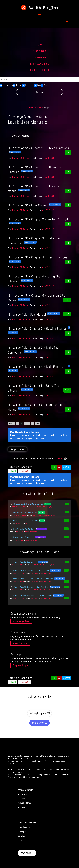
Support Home (17, 449)
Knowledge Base (21, 621)
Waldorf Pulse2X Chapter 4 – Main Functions (29, 587)
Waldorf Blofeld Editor (21, 320)
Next (37, 423)
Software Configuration (31, 532)
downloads (23, 799)
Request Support (21, 665)
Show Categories (20, 136)
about (20, 840)
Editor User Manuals (45, 565)
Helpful (13, 471)
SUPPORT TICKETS (39, 70)
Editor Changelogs (48, 507)
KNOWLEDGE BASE (39, 64)
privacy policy (24, 831)
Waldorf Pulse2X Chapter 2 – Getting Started (30, 570)
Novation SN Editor (20, 210)
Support (27, 523)
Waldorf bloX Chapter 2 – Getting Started (37, 329)
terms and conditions (27, 823)
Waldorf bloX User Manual (27, 314)
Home (31, 107)
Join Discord (38, 723)
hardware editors (25, 790)
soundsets (22, 794)
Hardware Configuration (49, 515)
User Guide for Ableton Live (22, 529)
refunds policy (24, 827)
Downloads (25, 853)
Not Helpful (24, 471)
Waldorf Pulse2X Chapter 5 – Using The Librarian (31, 595)
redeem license (25, 803)
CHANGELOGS (39, 51)
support (21, 807)
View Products (20, 643)
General (47, 504)
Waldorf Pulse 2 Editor (18, 565)
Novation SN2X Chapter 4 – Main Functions (38, 148)
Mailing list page (38, 713)
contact (21, 836)
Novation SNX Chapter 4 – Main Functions (38, 257)
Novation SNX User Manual (28, 205)
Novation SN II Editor (21, 158)
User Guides (39, 107)
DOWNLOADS (39, 57)
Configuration (41, 529)
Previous (12, 423)
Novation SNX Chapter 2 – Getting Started (38, 219)
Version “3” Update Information (24, 521)
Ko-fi (60, 459)
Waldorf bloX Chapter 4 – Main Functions (37, 367)
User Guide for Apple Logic (22, 537)
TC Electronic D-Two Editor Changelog (27, 504)
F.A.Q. (39, 45)
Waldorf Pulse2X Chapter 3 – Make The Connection (32, 579)
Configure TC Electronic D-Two (24, 512)
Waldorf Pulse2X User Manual (23, 562)
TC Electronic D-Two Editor (19, 507)
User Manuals (16, 152)
